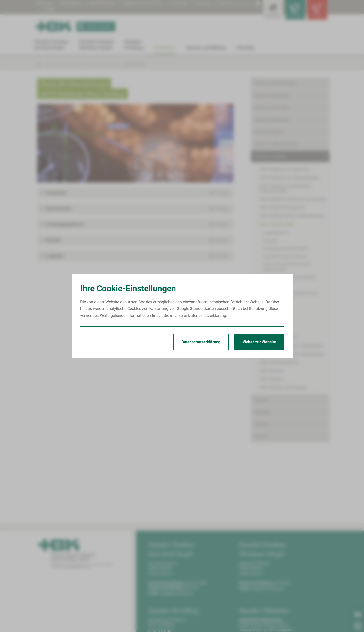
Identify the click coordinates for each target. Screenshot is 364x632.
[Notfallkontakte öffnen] (317, 10)
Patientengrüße (102, 3)
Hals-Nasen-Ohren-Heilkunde (285, 256)
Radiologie (271, 325)
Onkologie (271, 317)
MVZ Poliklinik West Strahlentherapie (292, 216)
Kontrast (225, 3)
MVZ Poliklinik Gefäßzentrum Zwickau (293, 199)
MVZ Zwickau (272, 379)
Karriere (261, 400)
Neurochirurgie (135, 64)
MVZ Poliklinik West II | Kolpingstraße (292, 354)
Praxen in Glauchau (272, 96)
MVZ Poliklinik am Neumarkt (285, 169)
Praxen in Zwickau (76, 64)
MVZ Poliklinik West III (279, 362)
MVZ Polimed (272, 371)
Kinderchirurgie (275, 285)
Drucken (203, 3)
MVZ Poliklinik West (107, 64)
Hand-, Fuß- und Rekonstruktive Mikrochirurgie (287, 267)
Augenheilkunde (275, 233)
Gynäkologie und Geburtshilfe (286, 248)
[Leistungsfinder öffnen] (273, 10)
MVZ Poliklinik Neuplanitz (282, 208)
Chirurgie (270, 241)
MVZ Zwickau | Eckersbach (283, 388)
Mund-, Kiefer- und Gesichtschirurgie (291, 293)
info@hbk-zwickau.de (176, 593)
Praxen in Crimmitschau (275, 83)
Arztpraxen (52, 64)
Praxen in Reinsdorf (272, 120)
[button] (135, 193)
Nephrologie (272, 301)
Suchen (179, 3)
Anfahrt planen (161, 573)
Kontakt (261, 436)
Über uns (45, 3)
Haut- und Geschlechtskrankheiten (290, 277)
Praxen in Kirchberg (271, 108)
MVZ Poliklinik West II (279, 337)
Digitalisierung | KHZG (142, 3)
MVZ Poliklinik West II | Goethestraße (292, 346)
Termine (262, 424)
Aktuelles (262, 412)
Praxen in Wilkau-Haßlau (276, 144)
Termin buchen (94, 27)
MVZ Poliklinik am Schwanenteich (289, 178)
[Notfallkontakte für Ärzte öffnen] (295, 10)
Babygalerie (70, 3)
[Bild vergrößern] (135, 143)
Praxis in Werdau (269, 132)
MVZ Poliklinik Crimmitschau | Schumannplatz (286, 188)
